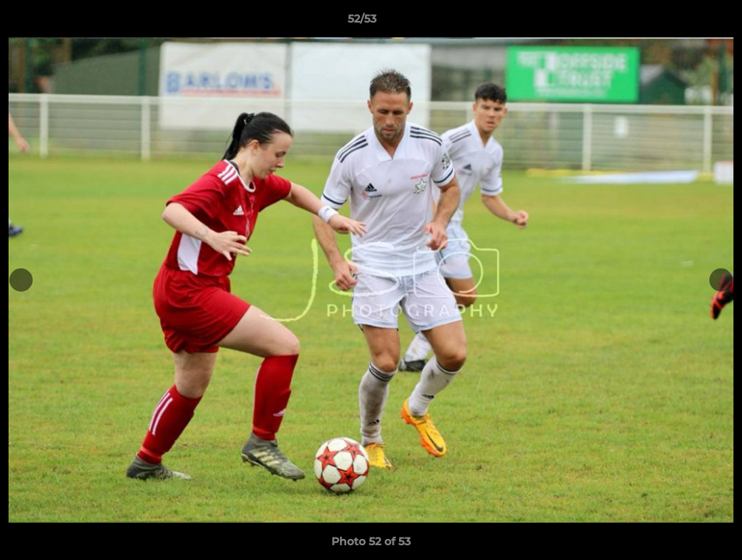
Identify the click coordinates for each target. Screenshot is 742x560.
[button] (677, 23)
